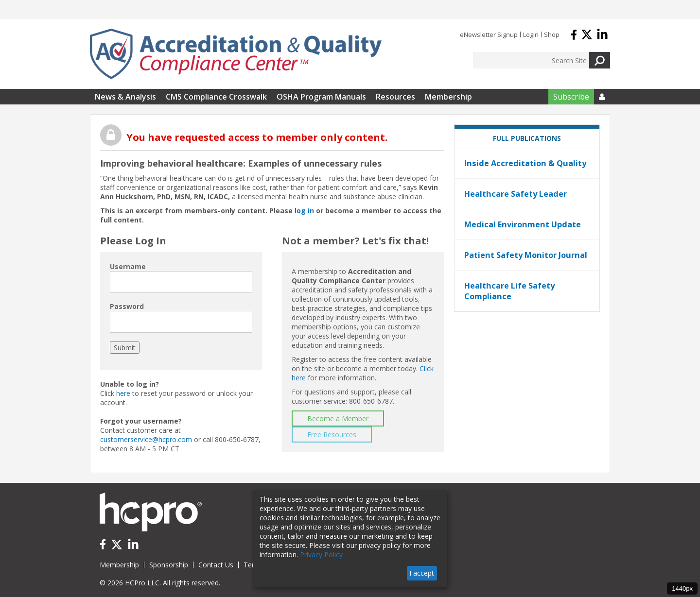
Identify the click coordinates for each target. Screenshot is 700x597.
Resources (395, 97)
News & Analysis (125, 97)
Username (128, 266)
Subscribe (571, 97)
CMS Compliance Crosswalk (216, 97)
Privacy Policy (321, 554)
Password (127, 306)
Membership (448, 97)
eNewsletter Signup (489, 34)
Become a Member (338, 418)
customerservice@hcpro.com (146, 439)
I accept (422, 573)
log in (304, 211)
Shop (552, 34)
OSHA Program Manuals (321, 97)
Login (531, 34)
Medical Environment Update (523, 224)
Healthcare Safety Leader (516, 194)
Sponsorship (169, 565)
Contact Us (216, 565)
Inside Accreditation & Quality (525, 163)
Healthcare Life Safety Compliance (509, 291)
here (123, 393)
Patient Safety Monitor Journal (526, 255)
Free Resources (332, 435)
